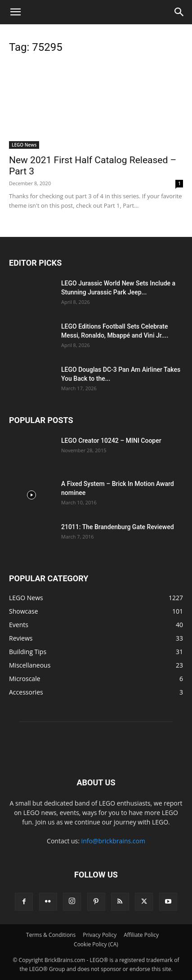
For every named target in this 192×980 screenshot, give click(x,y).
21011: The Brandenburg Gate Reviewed (118, 527)
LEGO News (24, 145)
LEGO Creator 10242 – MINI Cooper (111, 441)
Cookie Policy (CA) (96, 944)
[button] (15, 12)
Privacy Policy (100, 935)
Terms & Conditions (51, 935)
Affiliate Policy (141, 935)
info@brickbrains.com (113, 841)
